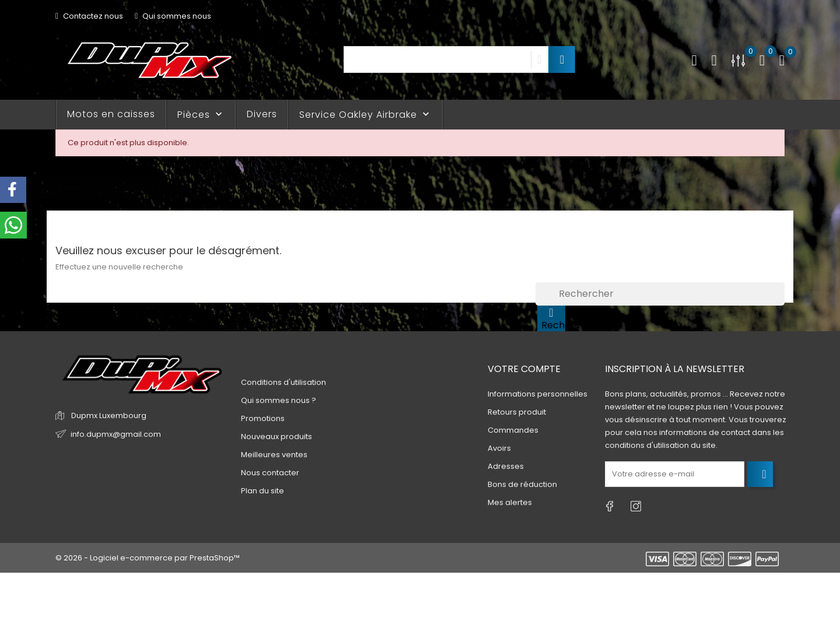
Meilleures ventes (274, 455)
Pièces (201, 115)
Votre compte (524, 369)
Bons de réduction (522, 484)
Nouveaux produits (276, 437)
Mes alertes (510, 502)
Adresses (506, 466)
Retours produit (517, 412)
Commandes (513, 430)
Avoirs (499, 448)
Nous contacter (270, 473)
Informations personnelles (538, 394)
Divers (262, 114)
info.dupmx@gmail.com (116, 434)
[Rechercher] (660, 294)
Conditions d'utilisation (283, 382)
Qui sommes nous (173, 16)
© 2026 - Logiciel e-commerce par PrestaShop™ (148, 558)
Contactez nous (89, 16)
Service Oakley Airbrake (365, 115)
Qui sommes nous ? (279, 400)
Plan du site (262, 491)
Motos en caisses (111, 114)
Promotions (263, 418)
